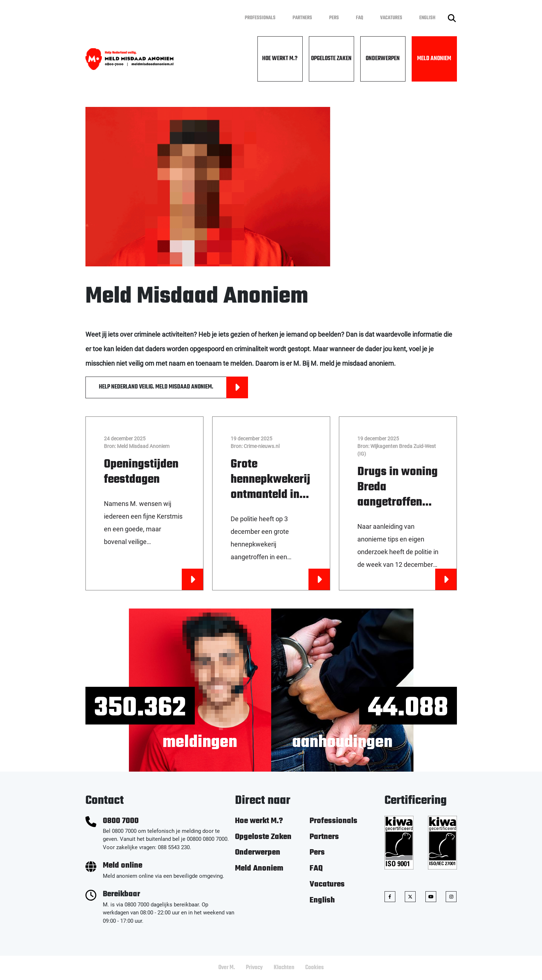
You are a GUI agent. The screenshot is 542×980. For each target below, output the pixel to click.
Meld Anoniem (434, 59)
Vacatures (391, 18)
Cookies (314, 968)
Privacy (254, 968)
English (427, 18)
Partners (302, 18)
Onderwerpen (383, 59)
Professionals (260, 18)
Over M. (227, 968)
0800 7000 (121, 821)
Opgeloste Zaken (331, 59)
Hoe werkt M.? (280, 59)
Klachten (284, 968)
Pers (334, 18)
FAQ (360, 18)
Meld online (123, 866)
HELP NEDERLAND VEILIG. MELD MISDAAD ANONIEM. (173, 387)
